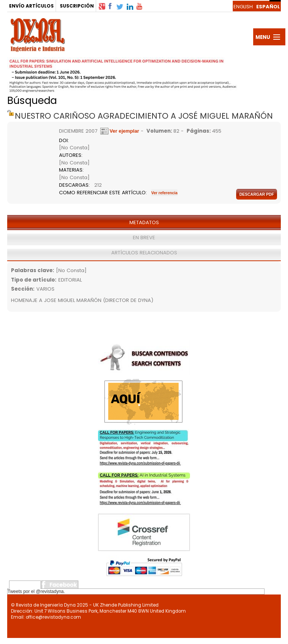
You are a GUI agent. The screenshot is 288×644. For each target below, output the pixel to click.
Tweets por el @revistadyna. (36, 591)
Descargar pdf (257, 194)
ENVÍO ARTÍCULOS (31, 6)
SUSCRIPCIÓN (77, 6)
